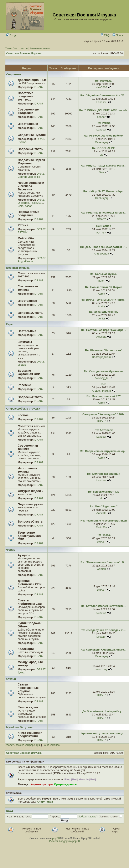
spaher (101, 117)
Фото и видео (28, 707)
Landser (101, 102)
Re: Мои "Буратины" (104, 506)
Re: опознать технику (104, 312)
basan (29, 206)
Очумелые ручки (30, 504)
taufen (101, 281)
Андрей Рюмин (101, 391)
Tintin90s (101, 527)
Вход (11, 35)
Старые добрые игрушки (23, 409)
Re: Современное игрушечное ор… (104, 451)
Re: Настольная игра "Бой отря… (104, 330)
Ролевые (24, 385)
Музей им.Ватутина (19, 727)
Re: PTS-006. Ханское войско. (104, 136)
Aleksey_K (101, 378)
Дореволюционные (32, 80)
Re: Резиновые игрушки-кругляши (104, 521)
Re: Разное (104, 226)
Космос (23, 415)
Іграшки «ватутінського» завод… (104, 733)
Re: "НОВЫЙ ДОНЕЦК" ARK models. (104, 110)
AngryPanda (25, 261)
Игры (10, 324)
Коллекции (26, 649)
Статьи (11, 679)
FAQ (105, 35)
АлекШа (101, 337)
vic (101, 155)
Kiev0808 (101, 87)
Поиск (118, 35)
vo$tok (22, 365)
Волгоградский (101, 357)
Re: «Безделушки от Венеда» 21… (104, 630)
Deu (101, 172)
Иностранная (27, 301)
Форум (11, 550)
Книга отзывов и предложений (30, 734)
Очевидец (101, 142)
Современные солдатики (28, 111)
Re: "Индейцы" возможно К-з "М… (104, 95)
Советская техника (32, 273)
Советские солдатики (25, 95)
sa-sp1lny (101, 669)
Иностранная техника (27, 470)
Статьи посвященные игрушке (28, 688)
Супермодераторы (66, 784)
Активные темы (40, 48)
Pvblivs (22, 142)
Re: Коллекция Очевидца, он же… (104, 650)
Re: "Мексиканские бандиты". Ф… (104, 562)
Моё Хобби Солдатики (26, 240)
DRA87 (39, 87)
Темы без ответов (16, 48)
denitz (101, 319)
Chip (20, 206)
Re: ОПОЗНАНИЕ (104, 148)
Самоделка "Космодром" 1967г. (104, 414)
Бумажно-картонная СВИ (29, 372)
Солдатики (14, 74)
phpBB (56, 838)
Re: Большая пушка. (104, 274)
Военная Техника (18, 268)
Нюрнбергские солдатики (29, 214)
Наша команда (51, 745)
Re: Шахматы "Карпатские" (104, 350)
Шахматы (25, 342)
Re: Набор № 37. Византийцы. (104, 191)
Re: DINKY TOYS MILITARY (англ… (104, 300)
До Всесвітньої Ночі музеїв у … (104, 711)
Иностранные (28, 124)
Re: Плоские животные (104, 492)
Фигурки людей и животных (31, 493)
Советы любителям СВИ (30, 602)
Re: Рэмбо (104, 123)
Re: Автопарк (104, 430)
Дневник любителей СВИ (30, 582)
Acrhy (101, 294)
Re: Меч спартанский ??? (104, 396)
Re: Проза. (104, 535)
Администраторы (42, 784)
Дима (21, 672)
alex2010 (38, 203)
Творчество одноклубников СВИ (29, 536)
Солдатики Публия (32, 135)
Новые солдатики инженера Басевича (31, 186)
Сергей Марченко (29, 177)
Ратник (23, 225)
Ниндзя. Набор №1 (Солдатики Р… (104, 247)
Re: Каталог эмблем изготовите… (104, 606)
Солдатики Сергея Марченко (31, 162)
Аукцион (24, 555)
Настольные (27, 331)
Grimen (101, 569)
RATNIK (23, 232)
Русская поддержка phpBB (64, 841)
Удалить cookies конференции (23, 745)
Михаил (101, 637)
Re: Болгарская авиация (104, 474)
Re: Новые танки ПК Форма (104, 287)
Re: (104, 384)
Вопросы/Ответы (31, 149)
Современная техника (28, 288)
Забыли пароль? (88, 817)
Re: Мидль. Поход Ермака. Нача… (104, 166)
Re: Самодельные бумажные (104, 371)
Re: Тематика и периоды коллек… (104, 213)
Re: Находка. (104, 81)
